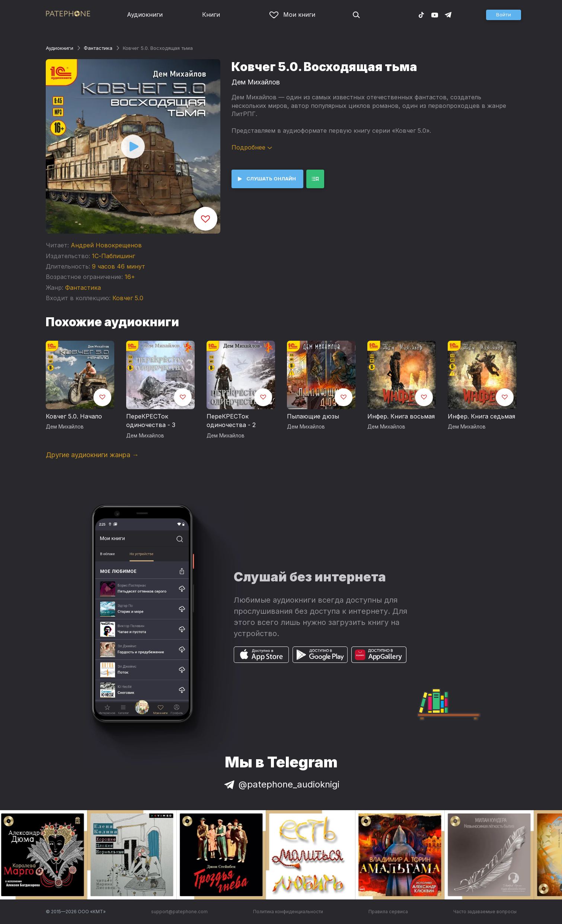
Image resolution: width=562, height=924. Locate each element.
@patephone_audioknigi (281, 784)
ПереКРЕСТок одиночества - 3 (151, 421)
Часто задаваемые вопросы (485, 912)
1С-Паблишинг (114, 256)
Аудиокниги (145, 15)
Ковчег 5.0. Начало (74, 416)
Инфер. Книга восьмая (401, 416)
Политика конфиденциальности (288, 912)
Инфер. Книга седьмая (481, 416)
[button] (504, 15)
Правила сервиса (388, 912)
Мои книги (292, 15)
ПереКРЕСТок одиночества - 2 (231, 421)
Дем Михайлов (256, 82)
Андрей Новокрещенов (106, 245)
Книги (211, 15)
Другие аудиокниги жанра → (92, 455)
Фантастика (98, 48)
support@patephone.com (179, 912)
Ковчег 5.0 (128, 298)
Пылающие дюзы (313, 416)
